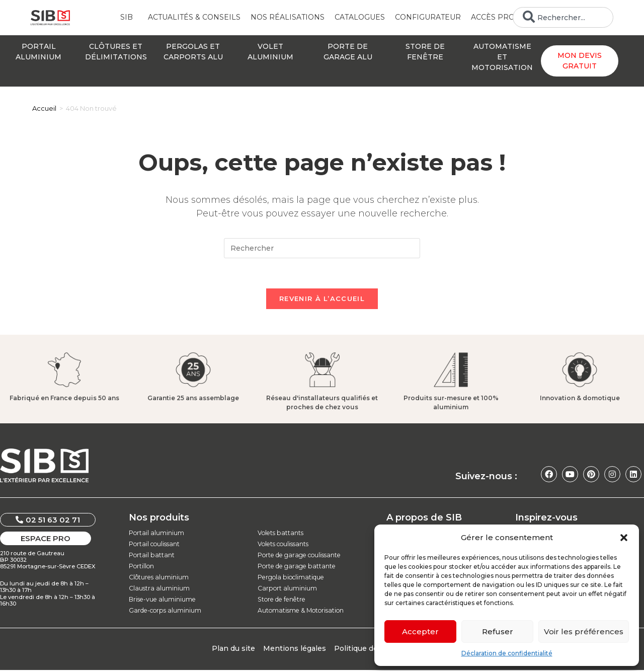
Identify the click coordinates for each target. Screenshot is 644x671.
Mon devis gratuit (580, 61)
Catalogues (360, 17)
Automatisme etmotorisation (502, 57)
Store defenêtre (425, 52)
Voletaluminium (270, 52)
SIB (129, 18)
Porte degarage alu (348, 52)
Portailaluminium (38, 52)
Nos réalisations (288, 17)
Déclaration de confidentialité (507, 653)
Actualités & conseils (194, 17)
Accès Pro (495, 18)
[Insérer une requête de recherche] (322, 248)
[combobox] (563, 17)
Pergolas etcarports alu (193, 52)
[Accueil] (44, 108)
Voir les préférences (584, 631)
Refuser (498, 631)
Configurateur (428, 17)
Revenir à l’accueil (322, 299)
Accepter (420, 631)
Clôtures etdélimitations (116, 52)
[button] (624, 538)
